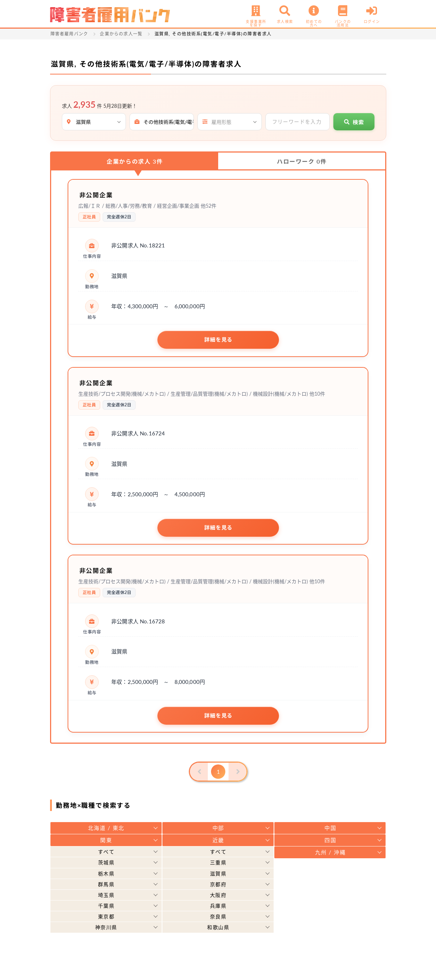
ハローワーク (302, 161)
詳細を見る (218, 340)
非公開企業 (99, 194)
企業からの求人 (135, 161)
